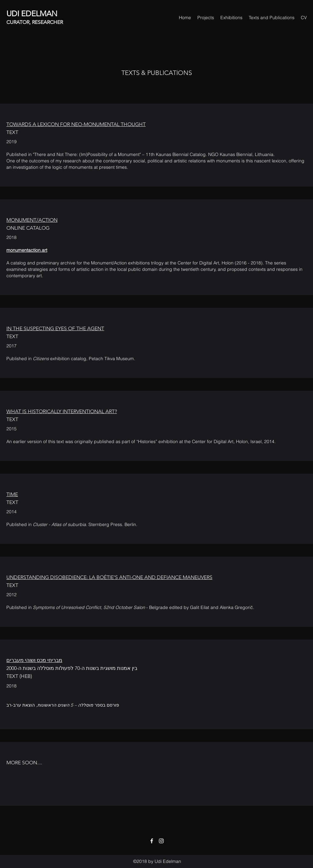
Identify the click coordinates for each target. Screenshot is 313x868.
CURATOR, (19, 22)
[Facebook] (152, 841)
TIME (12, 494)
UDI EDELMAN (32, 14)
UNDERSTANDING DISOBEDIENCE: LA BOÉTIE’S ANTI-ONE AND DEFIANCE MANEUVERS (109, 577)
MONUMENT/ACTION (32, 220)
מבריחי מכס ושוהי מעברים (34, 660)
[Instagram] (161, 841)
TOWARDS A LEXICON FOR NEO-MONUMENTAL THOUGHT (76, 124)
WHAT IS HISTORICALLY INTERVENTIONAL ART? (62, 411)
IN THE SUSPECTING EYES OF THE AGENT (55, 328)
